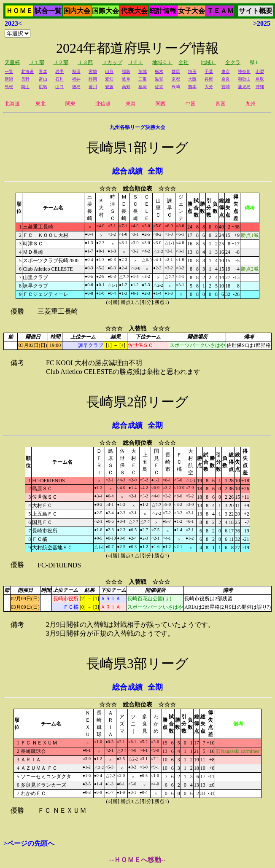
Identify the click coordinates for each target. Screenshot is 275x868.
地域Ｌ (208, 62)
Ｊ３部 (85, 62)
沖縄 (260, 87)
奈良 (226, 79)
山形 (109, 71)
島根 (9, 87)
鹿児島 (244, 87)
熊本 (192, 87)
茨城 (143, 71)
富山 (43, 79)
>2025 (262, 23)
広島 (43, 87)
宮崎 (226, 87)
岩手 (59, 71)
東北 (40, 104)
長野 (25, 79)
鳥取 (260, 79)
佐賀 (159, 87)
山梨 (260, 71)
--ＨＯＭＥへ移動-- (137, 860)
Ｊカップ (112, 62)
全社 (183, 62)
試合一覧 (48, 11)
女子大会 (191, 11)
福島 (126, 71)
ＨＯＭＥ (19, 11)
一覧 (9, 71)
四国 (221, 104)
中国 (191, 104)
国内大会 (77, 11)
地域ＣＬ (162, 62)
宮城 (93, 71)
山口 (59, 87)
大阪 (192, 79)
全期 (155, 171)
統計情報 (163, 11)
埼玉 (192, 71)
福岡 (143, 87)
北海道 (27, 71)
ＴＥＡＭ (220, 11)
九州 (251, 104)
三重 (143, 79)
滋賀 (159, 79)
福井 (76, 79)
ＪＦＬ (136, 62)
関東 (70, 104)
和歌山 (244, 79)
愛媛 (109, 87)
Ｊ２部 (61, 62)
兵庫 (209, 79)
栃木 (159, 71)
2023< (13, 23)
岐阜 (126, 79)
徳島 (76, 87)
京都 (176, 79)
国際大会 (105, 11)
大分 (209, 87)
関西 (161, 104)
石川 (59, 79)
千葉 (209, 71)
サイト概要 (256, 11)
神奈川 (244, 71)
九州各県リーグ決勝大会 (137, 127)
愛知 (109, 79)
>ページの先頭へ (29, 843)
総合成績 (127, 171)
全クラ (233, 62)
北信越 (103, 104)
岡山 (25, 87)
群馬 (176, 71)
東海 (131, 104)
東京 (226, 71)
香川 (93, 87)
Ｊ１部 (37, 62)
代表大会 (134, 11)
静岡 (93, 79)
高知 (126, 87)
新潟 (9, 79)
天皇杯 (12, 62)
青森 (43, 71)
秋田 (76, 71)
